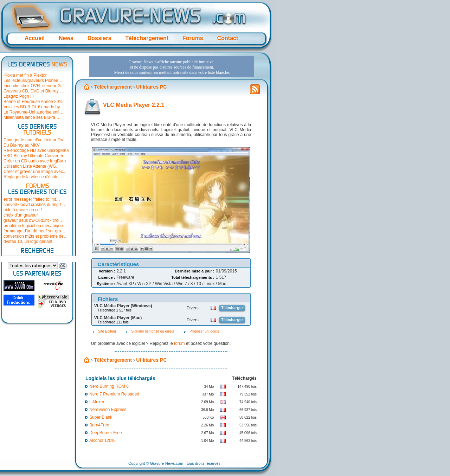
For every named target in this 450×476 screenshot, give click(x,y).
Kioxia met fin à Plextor (25, 75)
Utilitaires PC (151, 87)
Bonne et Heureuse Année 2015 (34, 102)
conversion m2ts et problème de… (36, 236)
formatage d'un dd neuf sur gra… (34, 231)
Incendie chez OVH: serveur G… (34, 86)
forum (179, 343)
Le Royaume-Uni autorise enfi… (34, 112)
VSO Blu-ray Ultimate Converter (33, 156)
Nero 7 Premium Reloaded (114, 394)
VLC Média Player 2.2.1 (134, 105)
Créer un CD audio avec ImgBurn (35, 161)
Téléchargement (147, 38)
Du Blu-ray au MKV (22, 145)
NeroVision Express (108, 410)
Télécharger (232, 308)
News (66, 38)
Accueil (35, 38)
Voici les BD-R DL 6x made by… (34, 107)
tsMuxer (97, 402)
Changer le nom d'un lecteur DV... (35, 140)
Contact (228, 38)
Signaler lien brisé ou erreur (153, 331)
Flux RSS (255, 91)
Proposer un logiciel (205, 331)
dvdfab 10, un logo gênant (28, 242)
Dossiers (99, 38)
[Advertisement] (172, 66)
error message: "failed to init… (32, 199)
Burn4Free (99, 425)
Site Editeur (107, 331)
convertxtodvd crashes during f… (34, 205)
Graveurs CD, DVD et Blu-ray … (34, 91)
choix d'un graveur (21, 215)
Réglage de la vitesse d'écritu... (33, 177)
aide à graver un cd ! (23, 210)
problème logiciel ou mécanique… (35, 226)
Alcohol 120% (102, 440)
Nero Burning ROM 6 (109, 386)
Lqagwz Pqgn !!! (19, 96)
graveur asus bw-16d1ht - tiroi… (34, 220)
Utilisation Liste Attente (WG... (31, 166)
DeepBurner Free (106, 433)
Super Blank (101, 417)
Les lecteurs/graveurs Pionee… (33, 81)
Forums (193, 38)
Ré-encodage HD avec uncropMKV (36, 150)
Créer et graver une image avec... (35, 172)
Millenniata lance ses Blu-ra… (31, 117)
